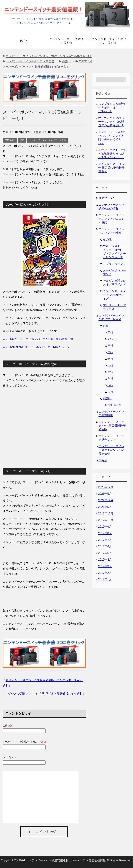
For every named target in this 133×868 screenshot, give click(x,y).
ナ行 (110, 359)
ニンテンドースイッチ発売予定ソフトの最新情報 (111, 450)
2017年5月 (105, 553)
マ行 (110, 372)
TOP (49, 56)
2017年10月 (106, 520)
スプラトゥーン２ (114, 264)
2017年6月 (105, 546)
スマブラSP (106, 198)
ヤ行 (110, 379)
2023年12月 (106, 487)
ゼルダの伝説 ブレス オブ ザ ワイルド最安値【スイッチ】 (45, 693)
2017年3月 (10, 140)
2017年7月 (105, 540)
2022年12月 (106, 500)
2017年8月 (105, 533)
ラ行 (110, 385)
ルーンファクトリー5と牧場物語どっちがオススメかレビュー (112, 154)
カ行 (110, 339)
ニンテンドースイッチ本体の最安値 (66, 41)
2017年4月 (105, 560)
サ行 (22, 140)
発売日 (107, 398)
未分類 (103, 460)
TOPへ (24, 41)
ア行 (110, 332)
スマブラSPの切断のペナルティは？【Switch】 (111, 108)
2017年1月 (105, 579)
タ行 (110, 352)
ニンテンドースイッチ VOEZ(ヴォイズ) (114, 295)
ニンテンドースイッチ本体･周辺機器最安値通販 (112, 426)
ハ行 (110, 365)
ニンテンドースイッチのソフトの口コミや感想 (111, 219)
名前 (106, 326)
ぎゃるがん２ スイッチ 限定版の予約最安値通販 (111, 168)
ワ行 (110, 392)
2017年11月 (106, 513)
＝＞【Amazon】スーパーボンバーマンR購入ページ (36, 347)
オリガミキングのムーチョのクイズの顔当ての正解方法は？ (111, 122)
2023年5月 (105, 494)
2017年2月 (105, 573)
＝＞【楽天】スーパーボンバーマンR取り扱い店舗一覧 (38, 339)
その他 (107, 239)
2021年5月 (105, 507)
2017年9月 (105, 527)
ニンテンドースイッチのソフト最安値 (109, 41)
